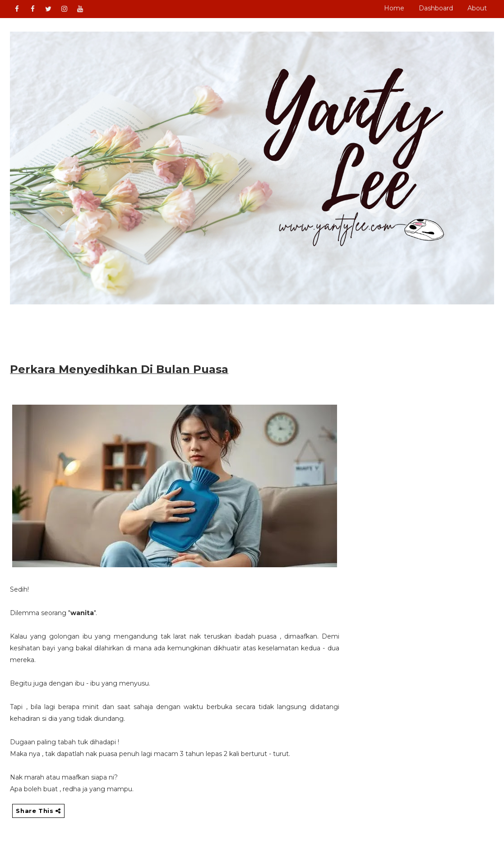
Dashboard (436, 8)
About (477, 8)
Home (394, 8)
